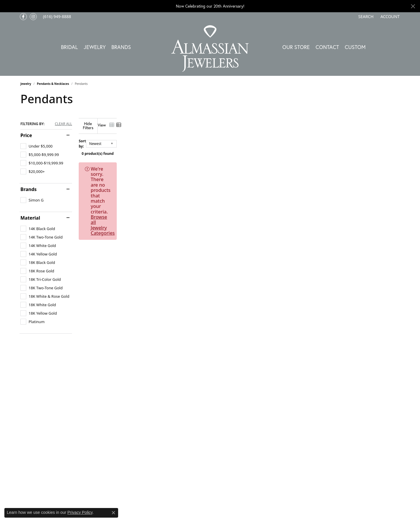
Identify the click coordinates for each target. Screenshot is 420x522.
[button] (365, 17)
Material (30, 218)
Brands (29, 189)
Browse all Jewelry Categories (257, 164)
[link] (56, 17)
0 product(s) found (239, 149)
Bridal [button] (69, 47)
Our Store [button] (296, 47)
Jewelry (26, 84)
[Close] (413, 6)
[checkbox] (36, 146)
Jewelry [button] (95, 47)
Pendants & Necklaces (53, 84)
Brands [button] (121, 47)
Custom (355, 47)
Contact (327, 47)
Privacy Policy (80, 512)
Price (26, 135)
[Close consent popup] (113, 513)
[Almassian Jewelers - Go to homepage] (210, 49)
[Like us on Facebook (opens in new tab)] (23, 17)
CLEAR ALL (63, 124)
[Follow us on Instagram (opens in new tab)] (33, 17)
